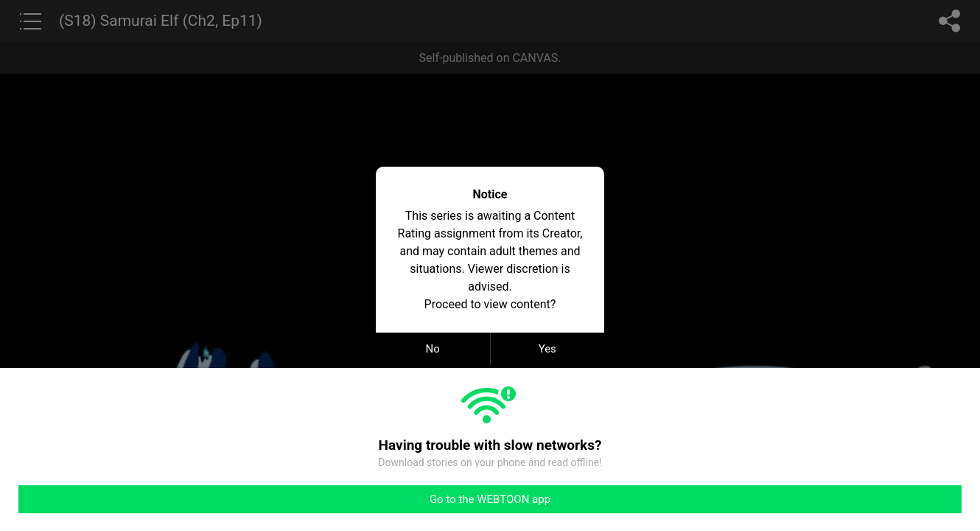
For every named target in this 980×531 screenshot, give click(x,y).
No (433, 349)
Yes (547, 349)
